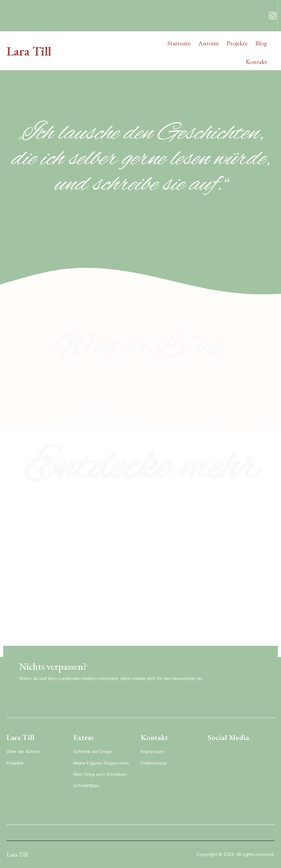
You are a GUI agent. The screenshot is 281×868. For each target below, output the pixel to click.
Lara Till (29, 51)
